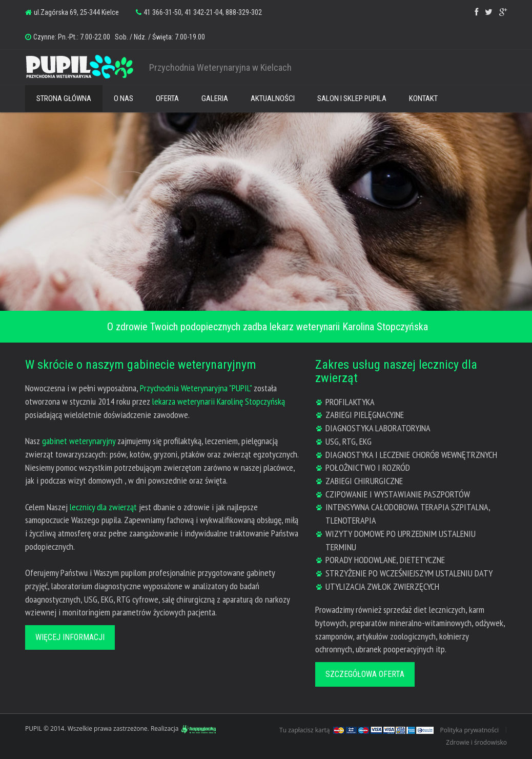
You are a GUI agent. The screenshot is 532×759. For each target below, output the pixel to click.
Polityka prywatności (469, 730)
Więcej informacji (70, 637)
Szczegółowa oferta (365, 674)
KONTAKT (423, 98)
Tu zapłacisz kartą (304, 730)
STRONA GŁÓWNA (64, 98)
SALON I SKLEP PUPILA (352, 98)
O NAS (124, 98)
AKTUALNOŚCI (273, 98)
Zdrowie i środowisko (476, 742)
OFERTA (167, 98)
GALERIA (215, 98)
